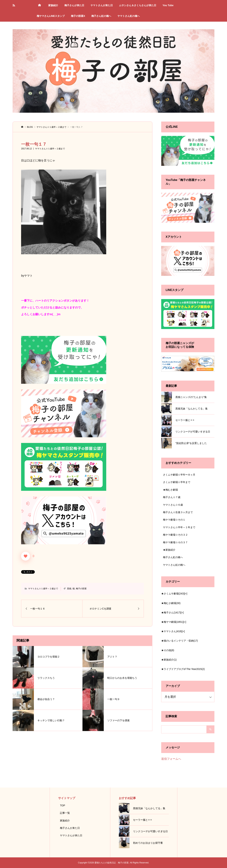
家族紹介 (53, 5)
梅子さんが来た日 (74, 5)
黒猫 (69, 589)
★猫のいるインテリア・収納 (180, 641)
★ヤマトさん (172, 631)
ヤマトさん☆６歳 (173, 505)
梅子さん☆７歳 (172, 497)
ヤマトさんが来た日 (102, 5)
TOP (63, 805)
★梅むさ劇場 (170, 490)
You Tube (168, 5)
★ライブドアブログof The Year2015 (183, 669)
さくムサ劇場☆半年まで (177, 482)
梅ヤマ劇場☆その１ (174, 520)
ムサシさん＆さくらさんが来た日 (138, 5)
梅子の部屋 (81, 589)
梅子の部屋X (78, 16)
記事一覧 (65, 813)
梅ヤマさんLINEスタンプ (51, 16)
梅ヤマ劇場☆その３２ (175, 535)
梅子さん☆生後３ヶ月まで (178, 512)
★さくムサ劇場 (173, 594)
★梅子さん (171, 613)
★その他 (168, 650)
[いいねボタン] (26, 556)
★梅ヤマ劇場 (172, 622)
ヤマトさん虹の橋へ (129, 16)
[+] (186, 594)
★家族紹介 (169, 550)
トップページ (39, 5)
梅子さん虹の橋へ (101, 16)
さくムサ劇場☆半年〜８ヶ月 (179, 475)
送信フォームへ (171, 759)
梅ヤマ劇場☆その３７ (175, 542)
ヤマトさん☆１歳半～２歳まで (50, 149)
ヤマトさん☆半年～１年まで (179, 527)
